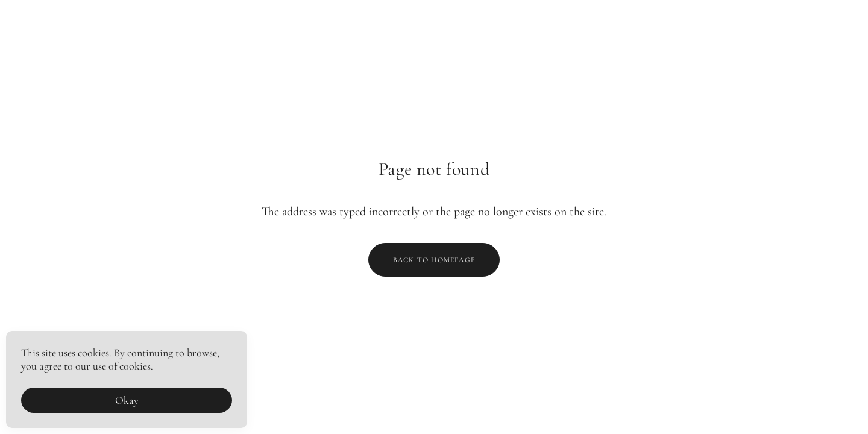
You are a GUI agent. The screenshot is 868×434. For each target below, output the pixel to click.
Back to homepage (434, 260)
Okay (127, 400)
